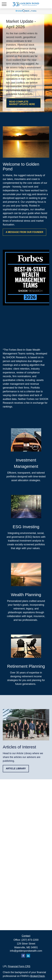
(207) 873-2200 (30, 940)
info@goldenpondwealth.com (26, 951)
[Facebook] (23, 956)
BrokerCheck (38, 976)
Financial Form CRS (19, 966)
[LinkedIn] (28, 956)
